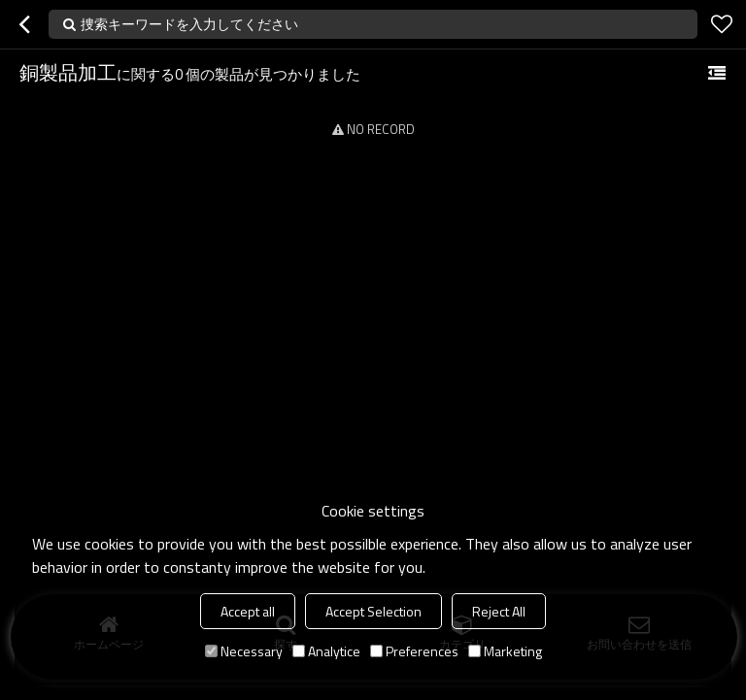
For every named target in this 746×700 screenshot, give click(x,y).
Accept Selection (373, 611)
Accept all (248, 611)
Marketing (505, 651)
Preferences (414, 651)
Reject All (499, 611)
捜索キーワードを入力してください (189, 24)
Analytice (326, 651)
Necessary (244, 651)
